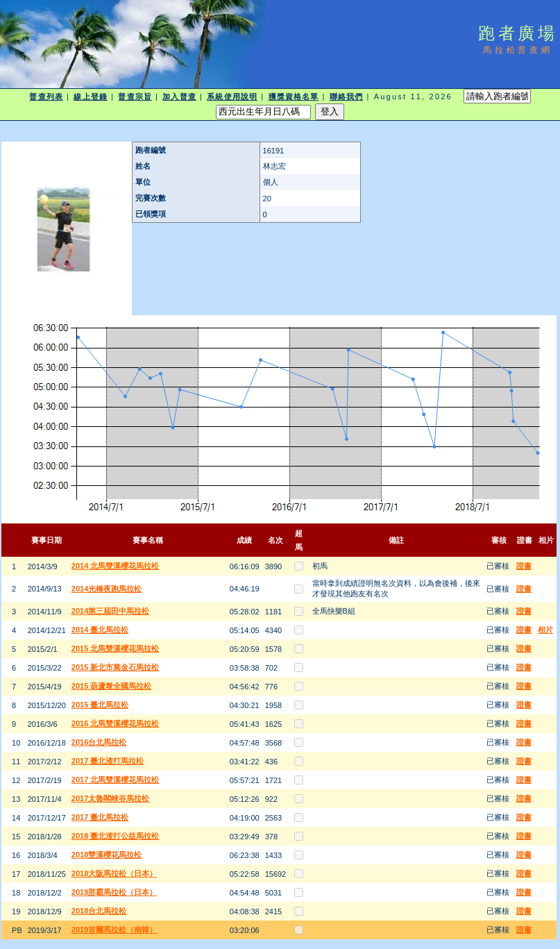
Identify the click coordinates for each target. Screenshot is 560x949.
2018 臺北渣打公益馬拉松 (116, 836)
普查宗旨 (135, 96)
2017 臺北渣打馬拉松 (108, 761)
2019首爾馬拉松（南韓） (114, 930)
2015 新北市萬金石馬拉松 (116, 667)
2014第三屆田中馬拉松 (110, 611)
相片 (545, 630)
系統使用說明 (232, 96)
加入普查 (179, 96)
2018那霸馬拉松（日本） (114, 892)
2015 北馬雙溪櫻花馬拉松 (116, 648)
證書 (524, 566)
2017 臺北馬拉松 (100, 817)
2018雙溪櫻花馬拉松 (107, 855)
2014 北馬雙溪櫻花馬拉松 (116, 566)
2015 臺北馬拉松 (100, 705)
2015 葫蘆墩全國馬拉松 (112, 686)
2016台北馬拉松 (99, 742)
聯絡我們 (346, 96)
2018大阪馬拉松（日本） (114, 873)
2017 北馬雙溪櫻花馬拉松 (116, 780)
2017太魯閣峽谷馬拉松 (110, 798)
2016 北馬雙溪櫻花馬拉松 (116, 723)
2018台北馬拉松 (99, 911)
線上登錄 (90, 96)
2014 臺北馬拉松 (100, 630)
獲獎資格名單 (294, 96)
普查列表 (46, 96)
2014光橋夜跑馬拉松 (107, 589)
